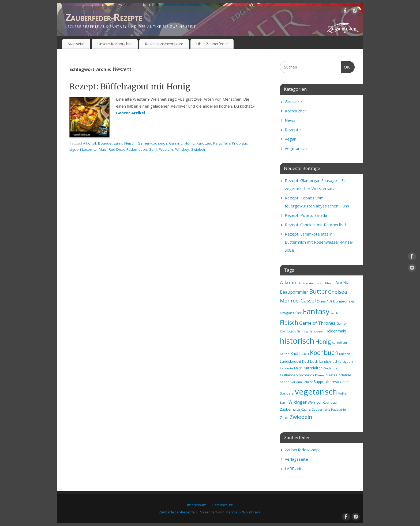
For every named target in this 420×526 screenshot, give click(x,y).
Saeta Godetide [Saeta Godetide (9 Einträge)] (339, 375)
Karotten (204, 143)
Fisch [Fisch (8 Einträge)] (334, 313)
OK (346, 66)
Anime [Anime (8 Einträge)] (303, 283)
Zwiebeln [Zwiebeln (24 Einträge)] (301, 417)
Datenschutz (222, 505)
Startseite (76, 44)
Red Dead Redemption (128, 149)
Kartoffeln (222, 143)
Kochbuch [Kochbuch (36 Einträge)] (324, 353)
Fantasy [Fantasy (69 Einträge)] (316, 311)
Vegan (290, 139)
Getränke (293, 101)
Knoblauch (241, 143)
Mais (103, 149)
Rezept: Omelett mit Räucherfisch (316, 225)
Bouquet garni (110, 143)
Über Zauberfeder (212, 44)
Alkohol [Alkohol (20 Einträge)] (289, 282)
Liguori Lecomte (83, 149)
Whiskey (182, 149)
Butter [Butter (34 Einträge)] (318, 291)
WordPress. (252, 512)
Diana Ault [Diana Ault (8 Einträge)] (325, 301)
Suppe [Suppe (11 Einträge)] (319, 382)
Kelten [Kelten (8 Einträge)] (285, 354)
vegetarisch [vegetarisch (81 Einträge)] (316, 392)
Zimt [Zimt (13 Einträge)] (284, 417)
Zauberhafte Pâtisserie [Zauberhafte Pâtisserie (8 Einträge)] (329, 409)
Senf (153, 149)
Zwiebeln (199, 149)
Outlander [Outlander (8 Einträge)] (331, 368)
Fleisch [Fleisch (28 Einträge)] (289, 323)
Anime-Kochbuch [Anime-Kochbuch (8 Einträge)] (322, 283)
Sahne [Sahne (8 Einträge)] (285, 382)
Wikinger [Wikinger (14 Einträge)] (298, 402)
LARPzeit (293, 468)
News (290, 120)
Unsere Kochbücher (115, 44)
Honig (190, 143)
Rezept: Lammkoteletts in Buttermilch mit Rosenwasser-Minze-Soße (319, 242)
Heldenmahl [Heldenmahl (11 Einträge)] (336, 331)
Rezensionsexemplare (164, 44)
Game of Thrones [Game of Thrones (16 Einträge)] (317, 323)
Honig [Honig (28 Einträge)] (323, 342)
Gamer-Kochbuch (152, 143)
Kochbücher (296, 111)
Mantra (231, 512)
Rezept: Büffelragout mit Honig (130, 86)
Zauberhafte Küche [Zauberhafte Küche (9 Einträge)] (295, 409)
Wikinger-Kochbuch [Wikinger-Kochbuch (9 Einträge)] (323, 402)
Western (166, 149)
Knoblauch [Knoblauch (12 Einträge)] (300, 353)
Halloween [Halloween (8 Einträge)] (316, 331)
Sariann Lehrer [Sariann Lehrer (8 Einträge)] (301, 382)
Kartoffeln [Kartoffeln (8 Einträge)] (339, 343)
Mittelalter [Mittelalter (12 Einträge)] (313, 368)
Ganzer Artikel (133, 113)
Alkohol (89, 143)
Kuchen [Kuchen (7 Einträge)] (345, 354)
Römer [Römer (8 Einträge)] (320, 375)
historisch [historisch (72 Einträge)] (297, 341)
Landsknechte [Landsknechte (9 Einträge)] (330, 362)
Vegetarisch (296, 148)
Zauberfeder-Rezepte (104, 17)
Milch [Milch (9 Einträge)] (298, 368)
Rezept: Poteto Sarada (306, 215)
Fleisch (130, 143)
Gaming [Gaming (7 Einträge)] (302, 331)
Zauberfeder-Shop (302, 450)
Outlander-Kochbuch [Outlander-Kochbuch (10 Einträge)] (297, 375)
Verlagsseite (296, 459)
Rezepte (293, 130)
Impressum (197, 505)
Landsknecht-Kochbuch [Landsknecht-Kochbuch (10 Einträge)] (299, 361)
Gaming (176, 143)
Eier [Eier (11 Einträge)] (298, 313)
